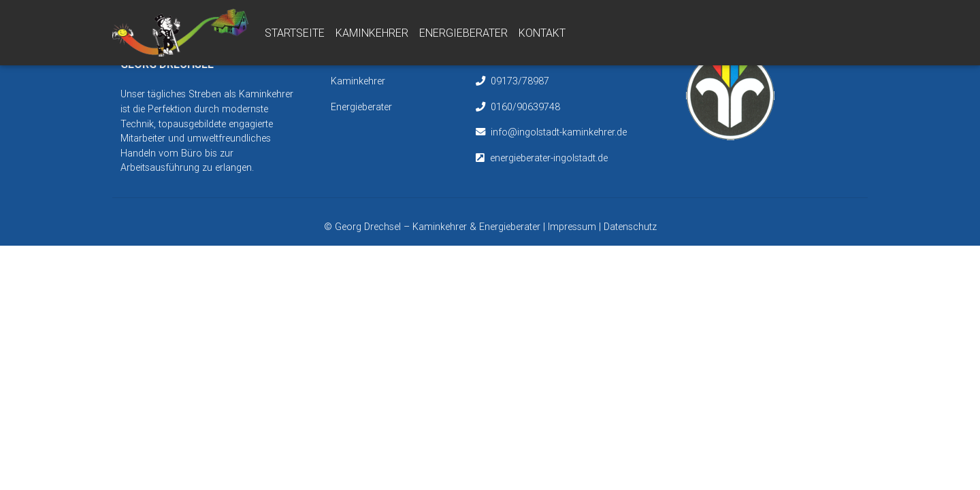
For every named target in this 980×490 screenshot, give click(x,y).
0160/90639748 (525, 107)
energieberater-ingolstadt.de (549, 158)
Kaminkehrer (372, 35)
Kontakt (542, 35)
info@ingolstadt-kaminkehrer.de (559, 132)
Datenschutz (630, 227)
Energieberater (463, 35)
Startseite (295, 35)
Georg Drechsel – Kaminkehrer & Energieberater (439, 227)
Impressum (572, 227)
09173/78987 (520, 81)
